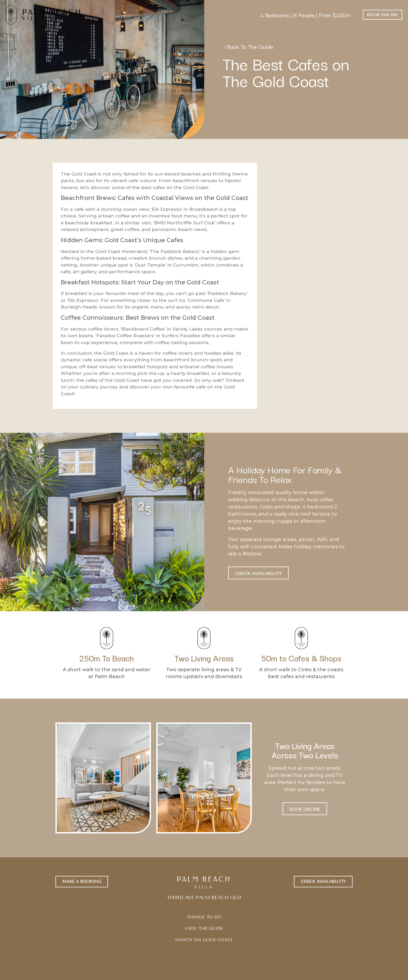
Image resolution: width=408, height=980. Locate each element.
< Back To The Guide (248, 46)
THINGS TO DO (204, 917)
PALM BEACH (52, 12)
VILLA (33, 18)
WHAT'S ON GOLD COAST (204, 940)
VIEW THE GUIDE (204, 928)
